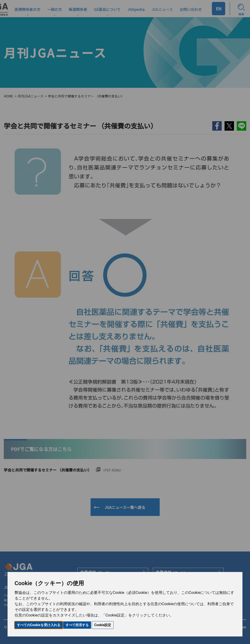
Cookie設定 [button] (103, 625)
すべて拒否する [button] (77, 625)
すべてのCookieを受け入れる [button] (39, 625)
